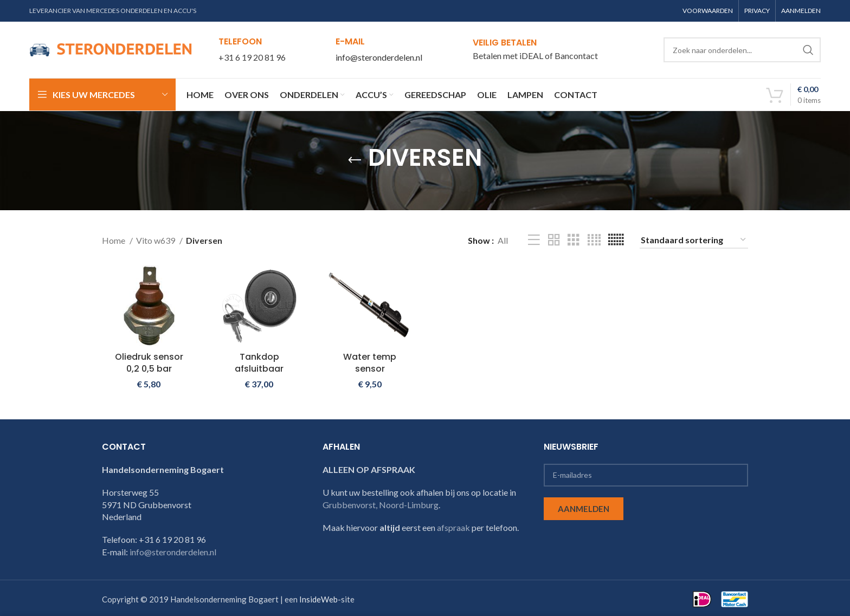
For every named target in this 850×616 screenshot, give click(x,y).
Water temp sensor (370, 363)
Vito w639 (156, 240)
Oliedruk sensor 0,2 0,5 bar (149, 363)
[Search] (742, 50)
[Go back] (355, 160)
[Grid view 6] (616, 240)
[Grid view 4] (594, 240)
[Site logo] (111, 48)
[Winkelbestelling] (694, 240)
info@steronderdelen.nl (379, 57)
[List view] (534, 240)
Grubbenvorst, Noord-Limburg (381, 505)
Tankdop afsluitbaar (259, 363)
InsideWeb (318, 599)
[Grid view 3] (574, 240)
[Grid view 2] (554, 240)
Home (114, 240)
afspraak (453, 527)
